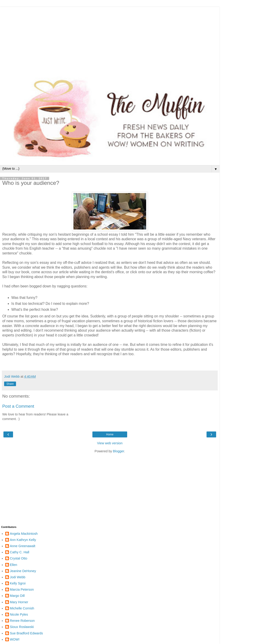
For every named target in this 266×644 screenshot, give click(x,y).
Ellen (13, 565)
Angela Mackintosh (24, 534)
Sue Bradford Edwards (26, 633)
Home (110, 434)
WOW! (15, 639)
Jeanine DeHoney (23, 571)
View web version (110, 443)
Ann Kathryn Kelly (23, 540)
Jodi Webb (18, 577)
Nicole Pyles (19, 614)
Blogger (119, 451)
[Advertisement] (110, 39)
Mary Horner (19, 602)
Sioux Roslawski (22, 627)
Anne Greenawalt (23, 546)
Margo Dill (17, 596)
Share (10, 384)
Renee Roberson (22, 621)
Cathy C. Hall (20, 552)
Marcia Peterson (22, 589)
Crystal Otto (19, 558)
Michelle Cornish (22, 608)
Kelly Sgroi (18, 583)
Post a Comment (18, 406)
